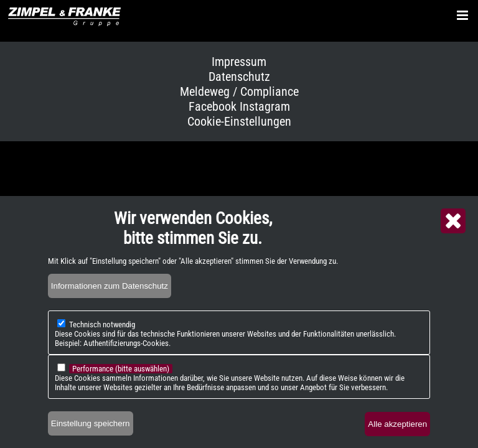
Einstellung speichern (91, 432)
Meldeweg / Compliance (239, 91)
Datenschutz (239, 77)
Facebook (213, 106)
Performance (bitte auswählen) (121, 377)
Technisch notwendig (102, 333)
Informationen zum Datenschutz (110, 294)
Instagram (265, 106)
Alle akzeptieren (397, 432)
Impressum (239, 62)
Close (453, 229)
